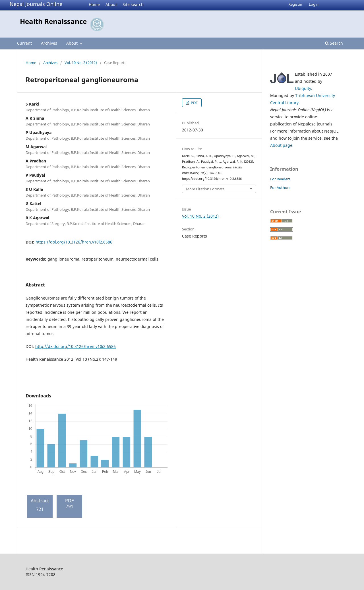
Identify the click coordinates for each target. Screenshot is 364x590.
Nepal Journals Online (36, 4)
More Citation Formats (205, 189)
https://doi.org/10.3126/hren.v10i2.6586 (74, 242)
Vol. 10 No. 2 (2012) (81, 63)
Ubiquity (303, 88)
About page (281, 145)
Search (334, 43)
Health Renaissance (53, 21)
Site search (133, 4)
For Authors (280, 187)
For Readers (280, 179)
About (111, 4)
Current (24, 43)
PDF (194, 103)
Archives (49, 43)
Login (314, 4)
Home (94, 4)
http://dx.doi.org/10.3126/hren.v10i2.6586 (76, 346)
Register (295, 4)
